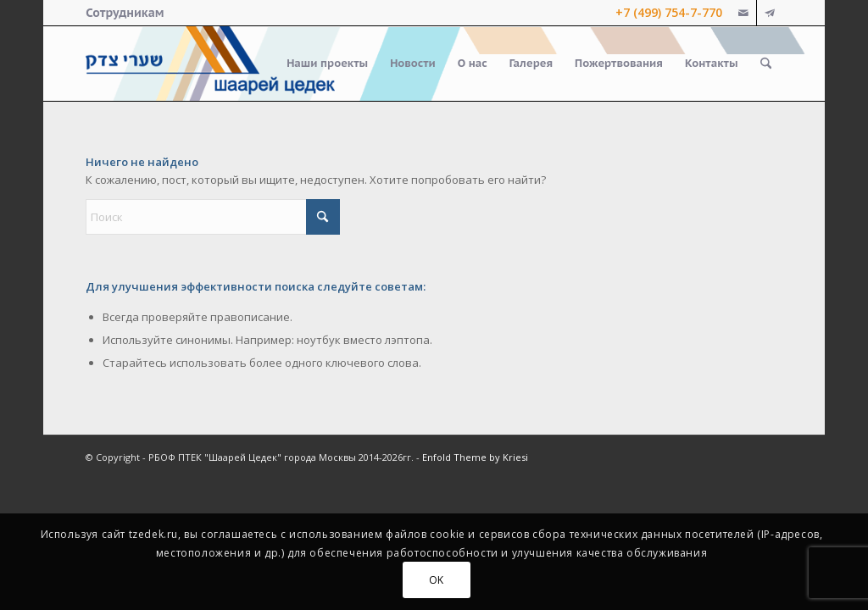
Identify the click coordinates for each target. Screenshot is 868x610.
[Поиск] (766, 64)
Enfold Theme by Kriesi (475, 457)
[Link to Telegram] (770, 13)
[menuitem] (125, 13)
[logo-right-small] (210, 64)
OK (437, 580)
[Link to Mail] (744, 13)
